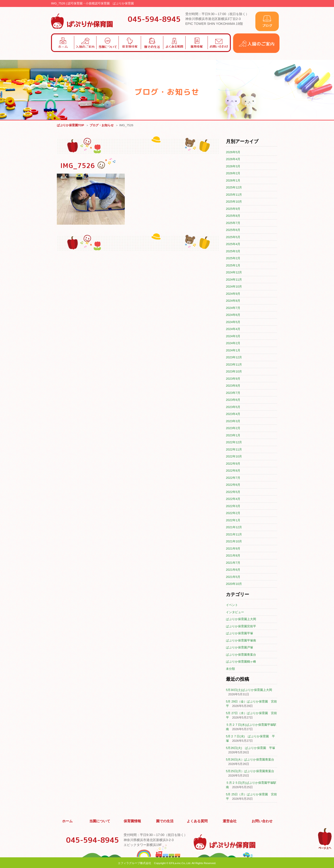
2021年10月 (234, 542)
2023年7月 (233, 393)
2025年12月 (234, 188)
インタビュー (235, 612)
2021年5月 (233, 577)
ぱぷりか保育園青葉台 (241, 655)
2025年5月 (233, 237)
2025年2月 (233, 258)
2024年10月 (234, 287)
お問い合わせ (262, 821)
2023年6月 (233, 400)
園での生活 (165, 821)
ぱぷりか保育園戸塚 (239, 648)
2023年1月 (233, 436)
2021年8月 (233, 556)
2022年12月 (234, 442)
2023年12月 (234, 358)
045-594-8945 (154, 19)
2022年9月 (233, 464)
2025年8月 (233, 216)
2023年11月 (234, 365)
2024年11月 (234, 280)
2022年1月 (233, 520)
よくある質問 (197, 821)
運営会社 (230, 821)
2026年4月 (233, 159)
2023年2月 (233, 428)
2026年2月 (233, 173)
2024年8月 (233, 301)
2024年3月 (233, 336)
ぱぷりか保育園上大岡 (241, 619)
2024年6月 (233, 315)
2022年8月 (233, 471)
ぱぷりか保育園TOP (71, 125)
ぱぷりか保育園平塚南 (241, 641)
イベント (232, 605)
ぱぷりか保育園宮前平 (241, 627)
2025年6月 (233, 230)
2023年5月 (233, 407)
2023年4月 (233, 414)
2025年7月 (233, 223)
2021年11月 (234, 535)
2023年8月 (233, 386)
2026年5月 (233, 152)
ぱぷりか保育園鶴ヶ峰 (241, 662)
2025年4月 (233, 244)
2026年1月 (233, 181)
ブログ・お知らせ (102, 125)
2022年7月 (233, 478)
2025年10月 (234, 202)
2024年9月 (233, 294)
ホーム (67, 821)
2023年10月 (234, 372)
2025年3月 (233, 251)
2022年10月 (234, 457)
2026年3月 (233, 167)
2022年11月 (234, 450)
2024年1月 (233, 351)
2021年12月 (234, 527)
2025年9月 (233, 209)
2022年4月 (233, 499)
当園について (100, 821)
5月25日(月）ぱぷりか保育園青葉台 (250, 771)
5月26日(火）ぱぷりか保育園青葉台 (250, 760)
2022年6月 (233, 485)
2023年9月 (233, 379)
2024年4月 (233, 329)
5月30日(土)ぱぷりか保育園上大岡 (249, 690)
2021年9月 (233, 549)
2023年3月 (233, 421)
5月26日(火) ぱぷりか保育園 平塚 (250, 748)
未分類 (230, 669)
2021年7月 (233, 563)
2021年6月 (233, 570)
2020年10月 (234, 584)
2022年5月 (233, 492)
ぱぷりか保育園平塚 (239, 633)
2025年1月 (233, 266)
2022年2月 (233, 513)
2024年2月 (233, 343)
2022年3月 (233, 506)
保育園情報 (132, 821)
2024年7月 (233, 308)
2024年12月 (234, 273)
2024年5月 (233, 322)
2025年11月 (234, 195)
